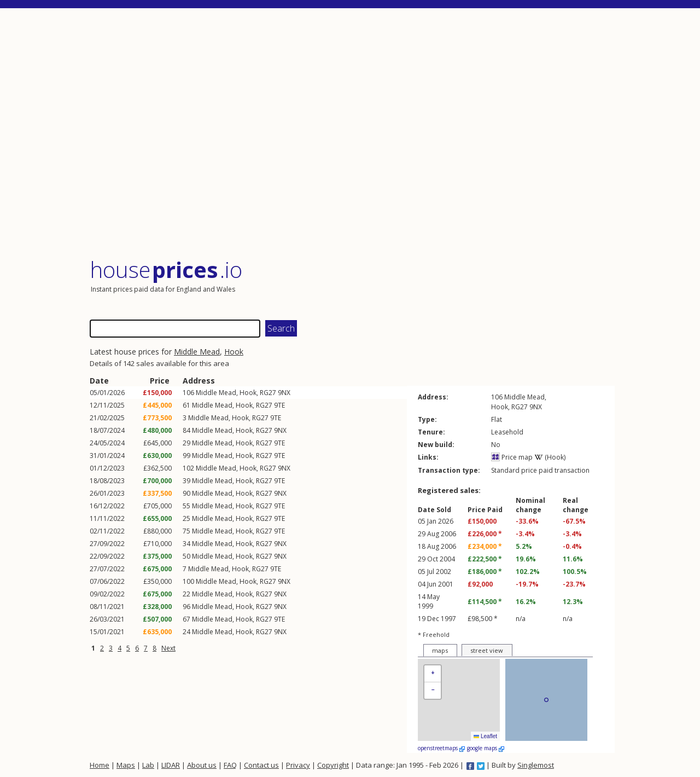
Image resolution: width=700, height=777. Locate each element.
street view (487, 650)
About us (202, 765)
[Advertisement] (352, 134)
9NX (284, 393)
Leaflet (485, 736)
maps (440, 650)
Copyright (333, 765)
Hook (234, 352)
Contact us (261, 765)
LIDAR (171, 765)
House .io (166, 269)
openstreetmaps (441, 748)
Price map (512, 457)
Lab (148, 765)
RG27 (268, 393)
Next (168, 648)
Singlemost (536, 765)
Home (100, 765)
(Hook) (550, 457)
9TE (279, 405)
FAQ (230, 765)
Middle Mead (197, 352)
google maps (486, 748)
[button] (433, 674)
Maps (126, 765)
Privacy (298, 765)
